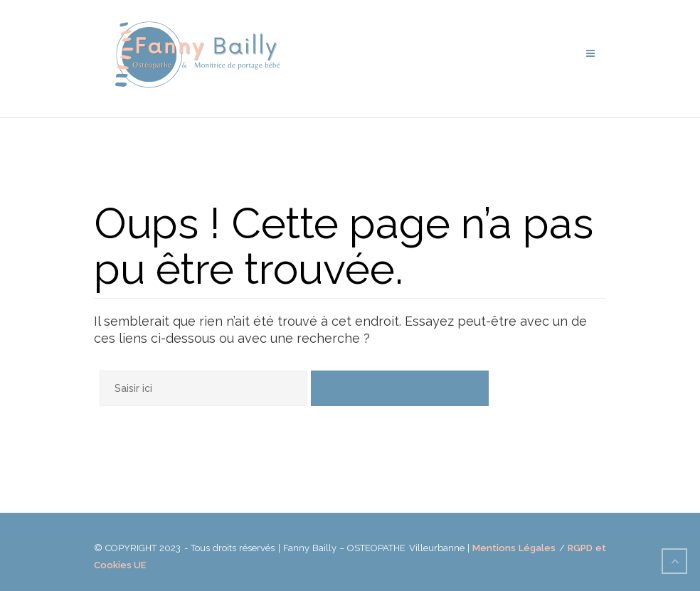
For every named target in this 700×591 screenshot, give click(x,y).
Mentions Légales (514, 548)
